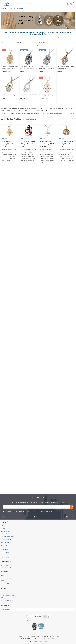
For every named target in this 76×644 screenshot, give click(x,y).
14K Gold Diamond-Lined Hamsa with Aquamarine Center (66, 68)
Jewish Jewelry (12, 8)
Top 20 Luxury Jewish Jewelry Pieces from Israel (66, 144)
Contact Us (4, 528)
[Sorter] (57, 43)
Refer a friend (4, 565)
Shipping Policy (5, 552)
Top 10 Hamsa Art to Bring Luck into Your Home (28, 144)
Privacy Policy (50, 511)
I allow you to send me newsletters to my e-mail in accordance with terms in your (29, 511)
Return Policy (4, 555)
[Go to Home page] (7, 4)
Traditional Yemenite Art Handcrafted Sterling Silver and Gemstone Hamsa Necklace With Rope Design (29, 68)
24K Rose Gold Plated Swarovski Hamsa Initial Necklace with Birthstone (47, 95)
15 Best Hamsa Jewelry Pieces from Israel (9, 144)
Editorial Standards (6, 539)
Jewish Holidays (5, 542)
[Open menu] (2, 4)
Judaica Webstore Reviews (8, 537)
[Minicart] (74, 4)
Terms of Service (5, 558)
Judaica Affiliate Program (7, 534)
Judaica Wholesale (6, 531)
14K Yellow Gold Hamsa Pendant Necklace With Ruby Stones (10, 68)
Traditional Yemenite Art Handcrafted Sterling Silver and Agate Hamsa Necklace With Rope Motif (47, 68)
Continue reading (7, 165)
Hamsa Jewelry (20, 8)
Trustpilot (28, 620)
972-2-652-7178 (7, 583)
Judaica (39, 638)
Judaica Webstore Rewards (8, 568)
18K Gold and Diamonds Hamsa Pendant (28, 95)
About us (3, 526)
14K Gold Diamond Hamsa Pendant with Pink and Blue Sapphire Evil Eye (9, 95)
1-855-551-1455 (7, 600)
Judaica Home (4, 8)
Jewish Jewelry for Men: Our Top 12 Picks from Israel (47, 144)
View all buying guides (30, 119)
